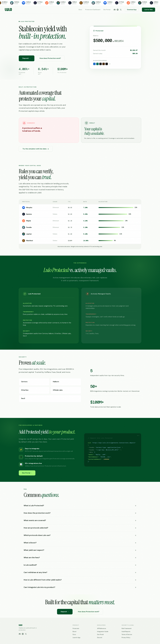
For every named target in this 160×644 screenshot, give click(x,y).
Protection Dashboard (93, 10)
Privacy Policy (126, 638)
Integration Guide (103, 632)
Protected (76, 628)
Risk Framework (127, 628)
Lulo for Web (149, 10)
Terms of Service (127, 634)
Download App (132, 10)
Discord (100, 638)
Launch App (76, 638)
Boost (74, 632)
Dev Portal (107, 10)
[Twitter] (121, 10)
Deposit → (27, 58)
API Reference (102, 628)
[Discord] (115, 10)
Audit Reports (126, 632)
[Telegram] (118, 10)
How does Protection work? (50, 58)
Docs (80, 10)
